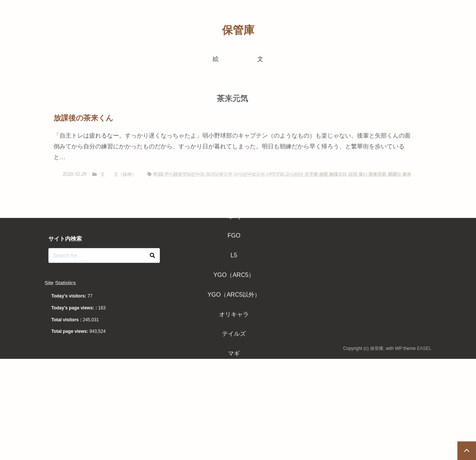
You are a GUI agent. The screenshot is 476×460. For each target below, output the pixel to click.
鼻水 (407, 174)
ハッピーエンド (250, 174)
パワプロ (275, 174)
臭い (363, 174)
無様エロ (338, 174)
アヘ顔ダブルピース (184, 174)
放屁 (324, 174)
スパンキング (219, 174)
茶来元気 (377, 174)
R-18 (158, 174)
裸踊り (395, 174)
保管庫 (238, 30)
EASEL (424, 348)
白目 (353, 174)
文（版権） (125, 174)
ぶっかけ (294, 174)
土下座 (311, 174)
